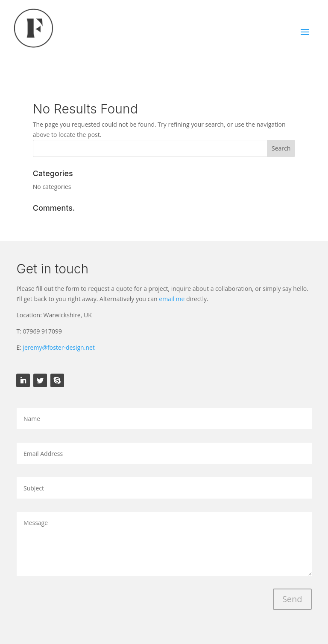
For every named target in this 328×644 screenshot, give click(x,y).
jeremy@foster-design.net (59, 347)
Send (292, 599)
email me (172, 299)
